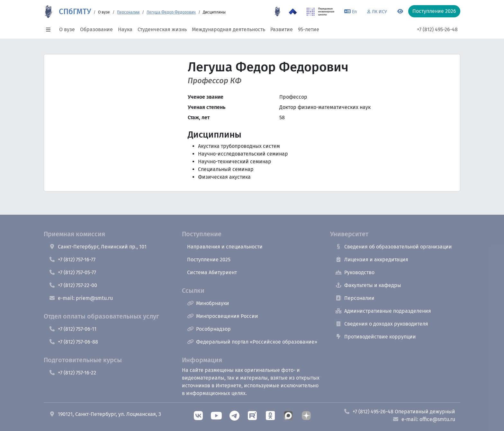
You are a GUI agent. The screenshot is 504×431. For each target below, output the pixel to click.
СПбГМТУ (75, 12)
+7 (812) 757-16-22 (72, 373)
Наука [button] (125, 29)
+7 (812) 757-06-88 (73, 342)
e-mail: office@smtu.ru (424, 419)
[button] (50, 30)
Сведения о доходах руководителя (382, 324)
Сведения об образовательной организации (394, 247)
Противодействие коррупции (376, 337)
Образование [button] (96, 29)
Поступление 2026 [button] (434, 11)
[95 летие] (277, 12)
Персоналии (128, 12)
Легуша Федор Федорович (171, 12)
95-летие (309, 29)
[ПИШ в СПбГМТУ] (321, 12)
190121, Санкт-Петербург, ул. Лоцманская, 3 (105, 414)
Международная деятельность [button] (229, 29)
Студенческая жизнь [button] (162, 29)
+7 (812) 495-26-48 (437, 29)
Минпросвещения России (223, 316)
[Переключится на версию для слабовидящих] (400, 12)
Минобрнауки (208, 303)
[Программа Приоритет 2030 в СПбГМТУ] (293, 12)
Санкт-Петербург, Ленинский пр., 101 (98, 247)
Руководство (355, 272)
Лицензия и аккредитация (372, 260)
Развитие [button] (282, 29)
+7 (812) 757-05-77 (72, 272)
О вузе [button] (67, 29)
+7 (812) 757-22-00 (73, 285)
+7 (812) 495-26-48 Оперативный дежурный (399, 412)
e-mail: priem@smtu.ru (81, 298)
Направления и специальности (225, 247)
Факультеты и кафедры (368, 285)
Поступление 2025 (209, 260)
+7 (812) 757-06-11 (73, 329)
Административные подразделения (383, 311)
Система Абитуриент (212, 272)
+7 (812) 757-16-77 (72, 260)
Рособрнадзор (209, 329)
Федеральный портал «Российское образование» (252, 342)
